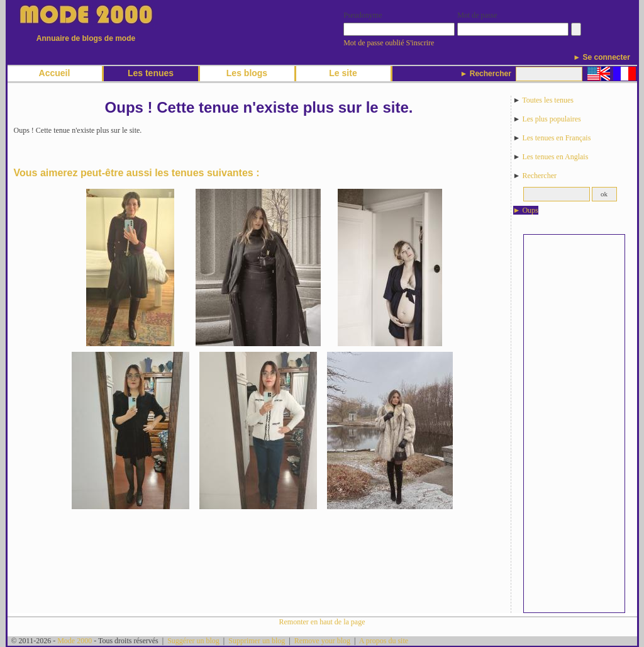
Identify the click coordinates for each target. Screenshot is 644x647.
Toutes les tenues (548, 100)
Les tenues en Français (556, 138)
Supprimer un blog (257, 641)
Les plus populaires (551, 119)
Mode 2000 (75, 641)
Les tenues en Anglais (555, 157)
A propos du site (384, 641)
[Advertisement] (574, 424)
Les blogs (247, 73)
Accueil (55, 73)
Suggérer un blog (193, 641)
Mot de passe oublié (374, 43)
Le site (343, 73)
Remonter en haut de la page (322, 622)
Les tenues (151, 73)
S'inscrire (420, 43)
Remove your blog (322, 641)
